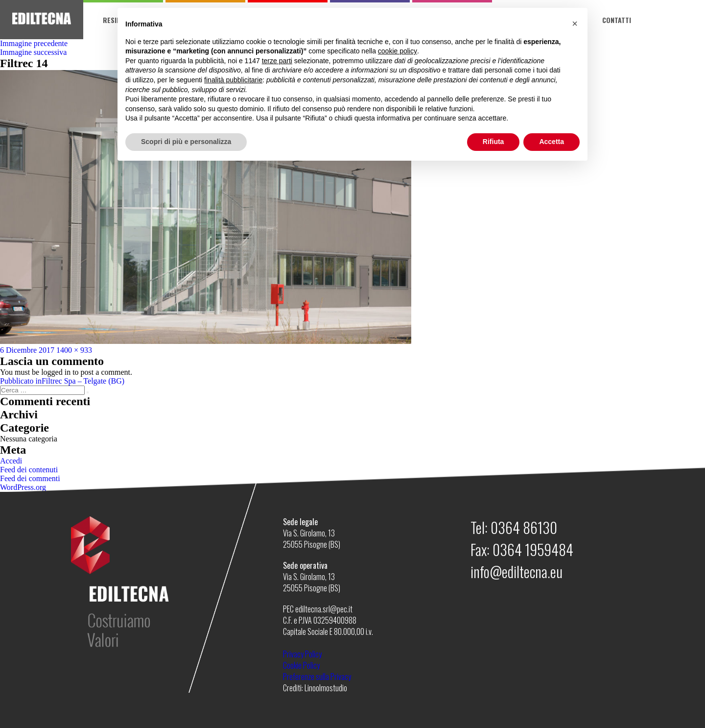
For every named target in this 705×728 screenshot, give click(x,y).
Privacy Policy (302, 654)
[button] (575, 24)
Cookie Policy (301, 665)
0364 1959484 (533, 549)
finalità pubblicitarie (233, 80)
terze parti (277, 61)
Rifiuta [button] (493, 142)
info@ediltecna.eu (517, 571)
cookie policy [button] (398, 51)
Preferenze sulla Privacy (317, 677)
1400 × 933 (74, 350)
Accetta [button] (552, 142)
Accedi (11, 461)
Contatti (617, 20)
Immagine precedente (34, 43)
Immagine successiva (33, 52)
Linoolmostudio (326, 688)
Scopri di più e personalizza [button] (186, 142)
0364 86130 (524, 527)
